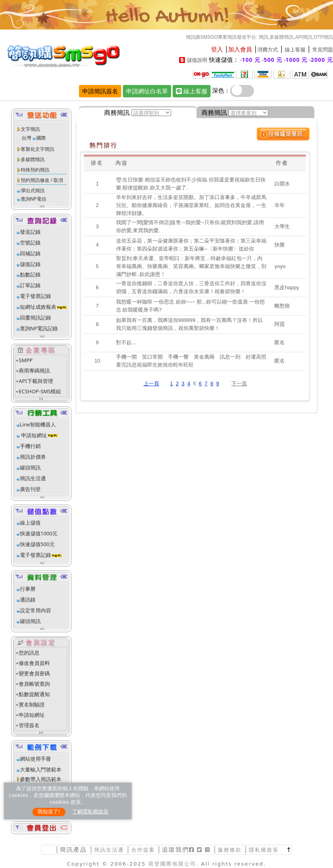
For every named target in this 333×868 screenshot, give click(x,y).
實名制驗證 (32, 704)
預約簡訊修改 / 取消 (42, 180)
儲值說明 (197, 60)
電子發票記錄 (35, 296)
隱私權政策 (264, 850)
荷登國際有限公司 (172, 864)
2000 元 (322, 60)
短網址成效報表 (44, 307)
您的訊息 (29, 653)
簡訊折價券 (33, 457)
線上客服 (295, 50)
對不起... (126, 342)
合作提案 (143, 850)
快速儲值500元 (37, 544)
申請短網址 (33, 435)
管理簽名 (29, 725)
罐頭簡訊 (30, 468)
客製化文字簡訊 (37, 149)
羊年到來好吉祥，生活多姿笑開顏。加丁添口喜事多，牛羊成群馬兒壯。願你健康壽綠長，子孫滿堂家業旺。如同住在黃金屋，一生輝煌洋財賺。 (191, 205)
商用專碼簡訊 (34, 371)
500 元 (273, 60)
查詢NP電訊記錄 (39, 328)
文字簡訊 (30, 129)
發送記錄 (30, 232)
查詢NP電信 (33, 199)
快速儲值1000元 (39, 533)
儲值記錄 (30, 264)
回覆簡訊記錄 (35, 318)
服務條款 (230, 850)
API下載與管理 (36, 381)
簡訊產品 (73, 849)
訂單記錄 (30, 285)
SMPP (26, 360)
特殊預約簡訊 (35, 170)
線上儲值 (30, 523)
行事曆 (28, 589)
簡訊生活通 (33, 478)
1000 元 (297, 60)
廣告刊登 (30, 489)
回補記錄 (30, 253)
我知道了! (49, 812)
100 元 (251, 60)
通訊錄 (28, 600)
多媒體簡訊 (33, 159)
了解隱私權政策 (90, 812)
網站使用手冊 (35, 759)
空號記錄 (30, 243)
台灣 (26, 138)
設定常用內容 (35, 610)
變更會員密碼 (34, 673)
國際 (41, 138)
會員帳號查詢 (34, 684)
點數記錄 (30, 274)
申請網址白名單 (147, 91)
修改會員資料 (34, 663)
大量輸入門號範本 (41, 769)
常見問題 (323, 50)
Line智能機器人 (38, 424)
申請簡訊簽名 (100, 91)
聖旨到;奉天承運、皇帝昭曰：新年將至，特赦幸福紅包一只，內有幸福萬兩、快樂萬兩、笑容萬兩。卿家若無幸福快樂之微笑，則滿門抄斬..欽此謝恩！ (191, 266)
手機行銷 (30, 446)
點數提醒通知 (34, 694)
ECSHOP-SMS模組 (40, 391)
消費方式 (268, 50)
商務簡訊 (117, 112)
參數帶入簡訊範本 (41, 779)
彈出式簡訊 (33, 190)
